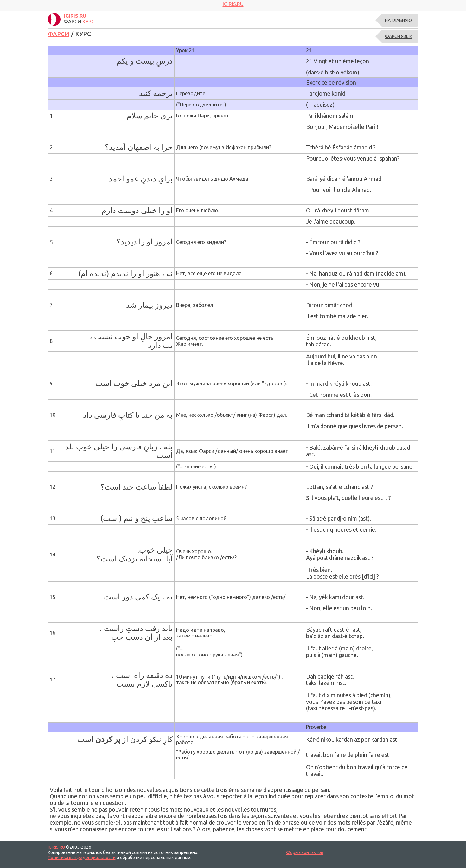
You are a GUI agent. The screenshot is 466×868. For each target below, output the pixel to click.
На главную (398, 20)
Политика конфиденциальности (82, 857)
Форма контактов (305, 852)
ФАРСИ (59, 34)
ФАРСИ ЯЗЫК (399, 36)
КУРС (88, 22)
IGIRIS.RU (56, 847)
